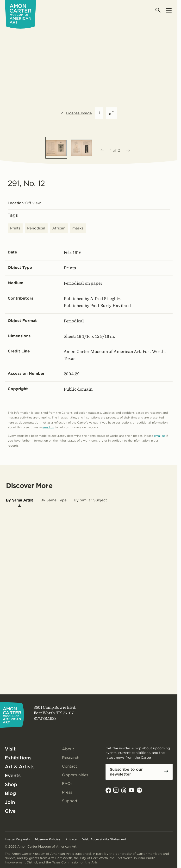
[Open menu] (169, 10)
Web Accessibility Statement (104, 839)
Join (10, 802)
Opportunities (75, 775)
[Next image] (128, 150)
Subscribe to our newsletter (126, 772)
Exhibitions (18, 758)
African (59, 228)
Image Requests (17, 839)
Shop (11, 784)
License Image (76, 113)
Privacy (71, 839)
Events (13, 776)
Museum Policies (48, 839)
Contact (69, 766)
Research (71, 758)
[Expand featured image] (111, 113)
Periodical (36, 228)
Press (67, 792)
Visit (10, 749)
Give (10, 811)
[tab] (20, 500)
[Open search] (158, 10)
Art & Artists (20, 767)
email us (48, 427)
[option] (56, 148)
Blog (10, 793)
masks (78, 228)
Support (70, 801)
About (68, 749)
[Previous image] (102, 150)
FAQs (67, 784)
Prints (15, 228)
